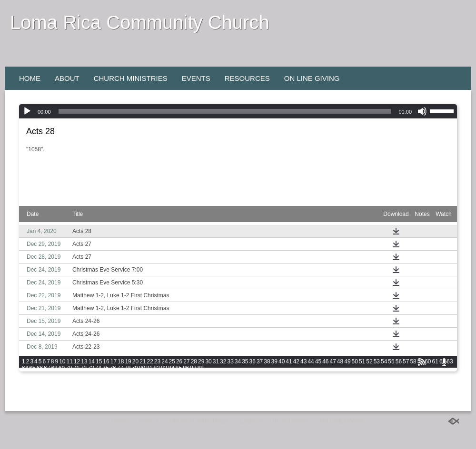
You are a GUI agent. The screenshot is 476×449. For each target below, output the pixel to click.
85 (179, 368)
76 (113, 368)
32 (223, 361)
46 (325, 361)
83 (164, 368)
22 (150, 361)
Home (30, 78)
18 (121, 361)
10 (62, 361)
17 (114, 361)
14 (92, 361)
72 (84, 368)
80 (142, 368)
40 (282, 361)
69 (62, 368)
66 (40, 368)
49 (347, 361)
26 (179, 361)
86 (186, 368)
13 (84, 361)
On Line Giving (312, 78)
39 (274, 361)
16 (106, 361)
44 (311, 361)
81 (149, 368)
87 (193, 368)
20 (135, 361)
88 (201, 368)
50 (355, 361)
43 (303, 361)
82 (156, 368)
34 (238, 361)
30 (208, 361)
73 (91, 368)
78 (127, 368)
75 (105, 368)
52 (369, 361)
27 (186, 361)
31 (216, 361)
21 (143, 361)
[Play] (27, 111)
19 (128, 361)
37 (260, 361)
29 (201, 361)
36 (253, 361)
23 (157, 361)
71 (76, 368)
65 (32, 368)
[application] (238, 111)
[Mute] (422, 111)
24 (164, 361)
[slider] (225, 111)
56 (399, 361)
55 (391, 361)
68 (54, 368)
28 (194, 361)
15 (99, 361)
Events (196, 78)
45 (318, 361)
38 (267, 361)
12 (77, 361)
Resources (247, 78)
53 (377, 361)
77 (120, 368)
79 (134, 368)
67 (47, 368)
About (67, 78)
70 (69, 368)
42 (296, 361)
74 (98, 368)
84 (171, 368)
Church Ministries (131, 78)
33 (230, 361)
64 (25, 368)
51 (362, 361)
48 (340, 361)
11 (70, 361)
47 (332, 361)
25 (172, 361)
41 (289, 361)
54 (384, 361)
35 (245, 361)
